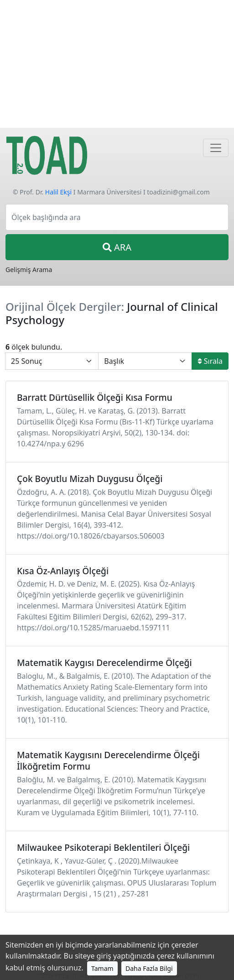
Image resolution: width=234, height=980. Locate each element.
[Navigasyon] (216, 148)
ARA (117, 247)
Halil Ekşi (58, 192)
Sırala (210, 361)
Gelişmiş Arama (29, 270)
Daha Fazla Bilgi (149, 968)
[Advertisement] (117, 64)
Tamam (102, 968)
